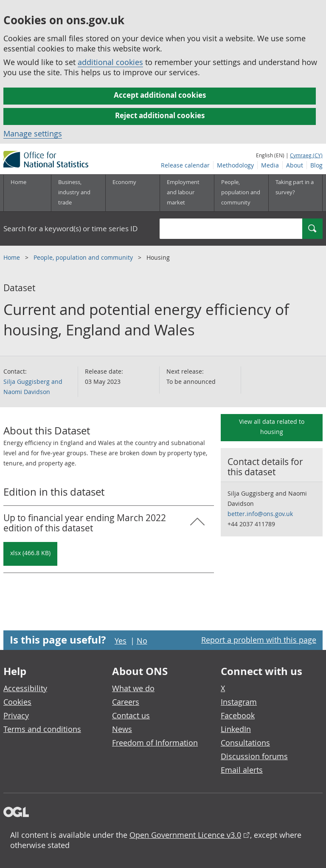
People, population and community (84, 257)
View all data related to (272, 427)
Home (18, 182)
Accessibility (25, 688)
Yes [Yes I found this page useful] (121, 641)
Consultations (245, 743)
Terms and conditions (42, 729)
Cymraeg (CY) (306, 155)
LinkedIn (236, 729)
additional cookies (110, 62)
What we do (133, 688)
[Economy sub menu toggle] (132, 193)
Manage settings (33, 133)
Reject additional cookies (160, 115)
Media (270, 165)
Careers (126, 702)
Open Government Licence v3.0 (185, 835)
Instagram (239, 702)
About (295, 165)
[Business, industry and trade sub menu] (78, 193)
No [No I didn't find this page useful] (142, 641)
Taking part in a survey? (295, 187)
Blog (316, 165)
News (122, 729)
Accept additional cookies (160, 95)
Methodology (235, 165)
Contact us (131, 715)
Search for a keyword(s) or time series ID (70, 228)
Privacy (16, 715)
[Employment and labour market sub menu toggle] (187, 193)
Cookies (17, 702)
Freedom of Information (155, 743)
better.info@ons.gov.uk (260, 514)
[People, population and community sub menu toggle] (241, 193)
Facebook (238, 715)
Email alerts (242, 770)
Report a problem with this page (259, 640)
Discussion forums (254, 756)
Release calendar (185, 165)
